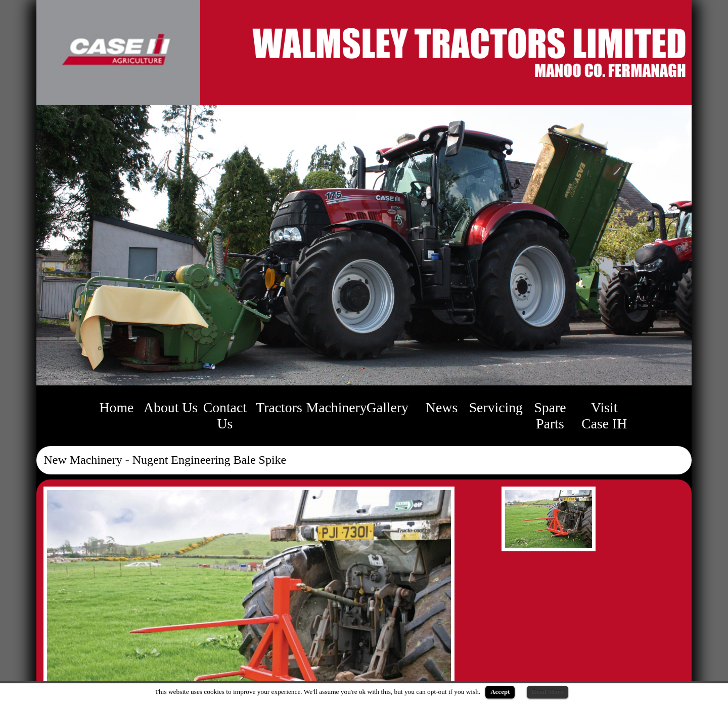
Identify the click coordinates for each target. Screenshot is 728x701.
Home (117, 407)
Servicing (496, 407)
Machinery (337, 407)
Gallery (388, 407)
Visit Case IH (604, 415)
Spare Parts (550, 415)
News (442, 407)
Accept (500, 692)
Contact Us (225, 415)
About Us (171, 407)
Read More (548, 692)
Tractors (279, 407)
